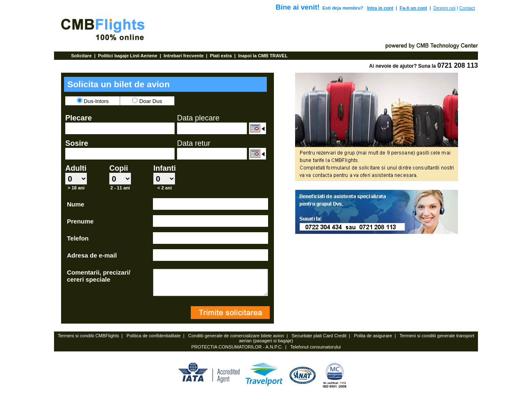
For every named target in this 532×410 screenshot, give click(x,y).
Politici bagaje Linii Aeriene (128, 56)
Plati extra (222, 56)
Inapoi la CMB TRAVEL (263, 56)
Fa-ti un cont (414, 8)
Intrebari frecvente (184, 56)
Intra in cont (380, 8)
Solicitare (82, 56)
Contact (467, 8)
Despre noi (445, 8)
